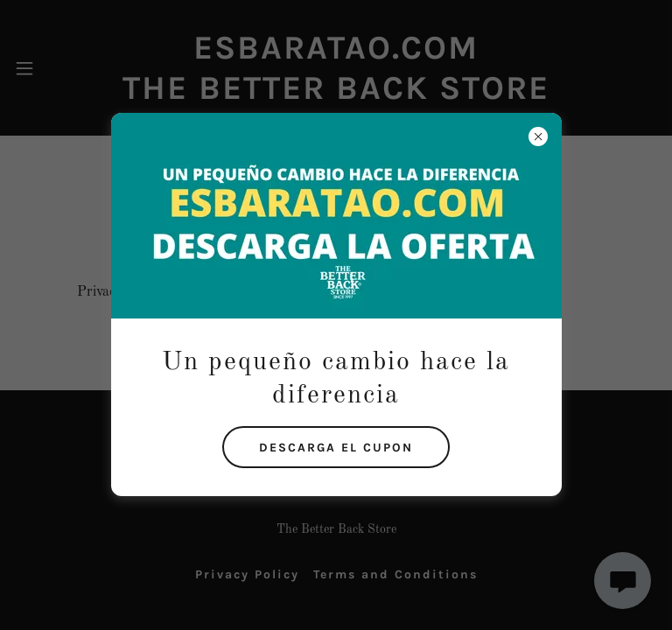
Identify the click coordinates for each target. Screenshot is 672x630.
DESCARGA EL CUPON (336, 448)
